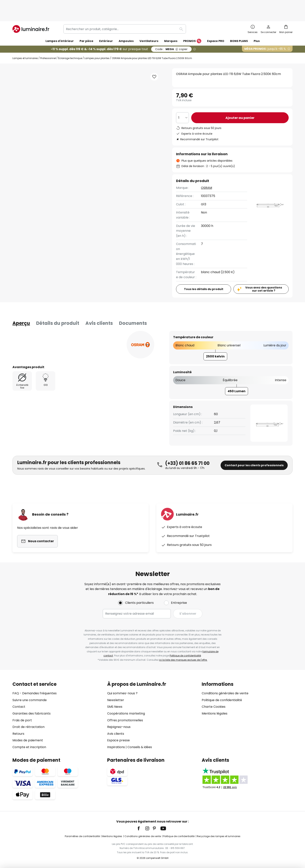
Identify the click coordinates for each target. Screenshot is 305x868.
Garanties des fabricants (32, 713)
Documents (133, 307)
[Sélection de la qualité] (182, 101)
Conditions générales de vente (225, 693)
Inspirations (116, 747)
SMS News (115, 707)
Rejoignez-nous (119, 727)
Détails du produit (58, 307)
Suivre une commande (30, 700)
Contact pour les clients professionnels (254, 449)
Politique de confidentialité (185, 656)
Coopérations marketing (126, 713)
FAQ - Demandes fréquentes (35, 693)
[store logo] (31, 12)
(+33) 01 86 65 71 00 (187, 447)
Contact (19, 707)
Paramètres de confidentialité (82, 836)
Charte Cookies (214, 707)
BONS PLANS (239, 24)
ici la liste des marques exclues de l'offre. (183, 660)
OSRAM (206, 171)
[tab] (21, 307)
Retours (18, 734)
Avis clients (99, 307)
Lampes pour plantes (97, 42)
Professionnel (48, 42)
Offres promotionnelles (125, 720)
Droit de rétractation (28, 727)
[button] (49, 165)
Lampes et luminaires (25, 42)
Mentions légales (215, 713)
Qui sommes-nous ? (122, 693)
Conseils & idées (140, 747)
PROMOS (192, 25)
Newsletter (116, 700)
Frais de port (22, 720)
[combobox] (125, 12)
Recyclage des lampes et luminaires (219, 836)
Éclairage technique (70, 42)
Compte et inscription (29, 747)
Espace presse (118, 740)
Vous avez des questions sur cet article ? (264, 273)
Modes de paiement (28, 740)
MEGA (171, 33)
